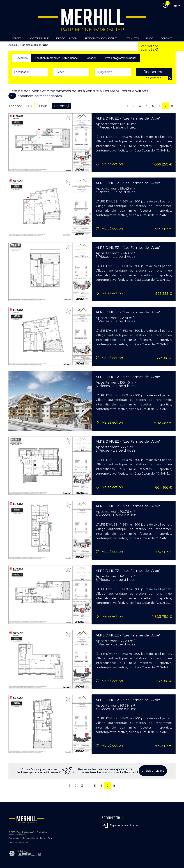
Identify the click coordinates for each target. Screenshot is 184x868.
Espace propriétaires (121, 825)
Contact (166, 38)
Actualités (132, 38)
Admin (51, 838)
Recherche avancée (150, 47)
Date (43, 106)
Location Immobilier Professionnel (57, 58)
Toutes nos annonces (18, 842)
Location (91, 58)
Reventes (22, 58)
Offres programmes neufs (120, 58)
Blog (150, 38)
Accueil (13, 45)
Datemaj (61, 106)
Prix (29, 106)
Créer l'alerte (153, 771)
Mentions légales (30, 838)
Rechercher (154, 72)
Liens (43, 838)
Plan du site (14, 838)
